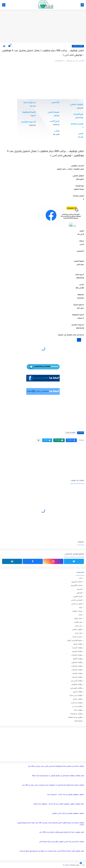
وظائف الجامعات (77, 655)
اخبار (81, 578)
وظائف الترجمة (77, 648)
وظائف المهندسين (76, 688)
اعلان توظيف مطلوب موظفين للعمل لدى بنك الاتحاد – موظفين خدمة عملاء (59, 804)
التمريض (79, 589)
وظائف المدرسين (77, 681)
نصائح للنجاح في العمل (75, 640)
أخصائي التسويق (77, 582)
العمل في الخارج (77, 600)
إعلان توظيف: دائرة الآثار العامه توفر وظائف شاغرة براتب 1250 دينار (62, 832)
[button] (71, 440)
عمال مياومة (78, 618)
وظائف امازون (78, 692)
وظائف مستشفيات (76, 714)
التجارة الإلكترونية (76, 585)
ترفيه (81, 607)
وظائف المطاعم (77, 684)
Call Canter (78, 721)
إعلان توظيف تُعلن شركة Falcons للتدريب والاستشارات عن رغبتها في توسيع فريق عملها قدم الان (52, 851)
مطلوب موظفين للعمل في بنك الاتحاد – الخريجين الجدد (65, 795)
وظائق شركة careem (75, 717)
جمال (80, 615)
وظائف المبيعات (77, 677)
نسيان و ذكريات (77, 637)
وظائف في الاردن (78, 46)
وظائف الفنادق (77, 673)
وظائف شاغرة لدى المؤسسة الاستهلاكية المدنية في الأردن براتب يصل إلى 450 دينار (56, 766)
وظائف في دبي (77, 706)
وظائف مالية (78, 710)
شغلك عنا (66, 865)
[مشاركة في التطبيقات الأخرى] (39, 440)
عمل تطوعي (78, 622)
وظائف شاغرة (78, 699)
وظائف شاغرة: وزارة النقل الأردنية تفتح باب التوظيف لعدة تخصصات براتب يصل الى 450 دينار (53, 785)
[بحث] (4, 5)
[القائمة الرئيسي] (82, 5)
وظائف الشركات (77, 670)
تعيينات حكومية (77, 611)
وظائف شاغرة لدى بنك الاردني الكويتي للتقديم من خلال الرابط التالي (62, 842)
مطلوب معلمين (77, 629)
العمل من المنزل (77, 604)
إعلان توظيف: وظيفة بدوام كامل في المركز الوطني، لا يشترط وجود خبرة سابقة (58, 776)
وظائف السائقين (77, 662)
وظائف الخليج (78, 659)
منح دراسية (79, 633)
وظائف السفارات (77, 666)
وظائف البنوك (78, 644)
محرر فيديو (79, 626)
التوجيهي (79, 593)
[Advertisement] (43, 26)
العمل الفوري (78, 596)
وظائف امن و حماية (76, 695)
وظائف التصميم (77, 651)
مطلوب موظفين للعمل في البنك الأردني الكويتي (68, 813)
